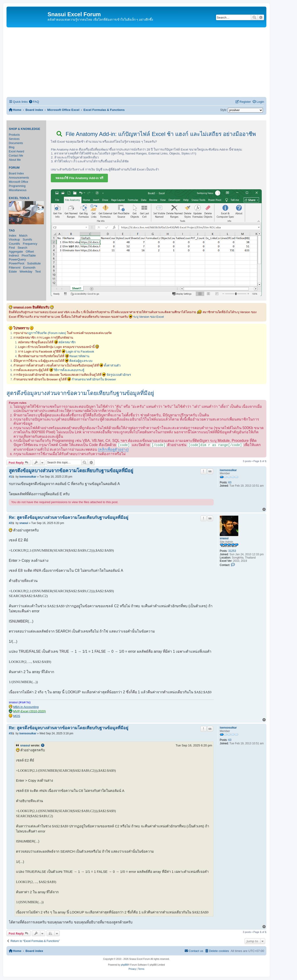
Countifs (14, 244)
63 (230, 482)
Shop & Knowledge (24, 129)
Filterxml (15, 268)
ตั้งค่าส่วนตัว (112, 365)
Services (14, 139)
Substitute (34, 263)
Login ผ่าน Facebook (80, 352)
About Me (15, 160)
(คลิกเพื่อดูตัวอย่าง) (113, 449)
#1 (10, 477)
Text (38, 272)
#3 (10, 733)
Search (23, 248)
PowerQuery (17, 259)
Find (12, 248)
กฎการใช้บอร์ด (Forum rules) (47, 333)
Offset (30, 252)
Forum (14, 168)
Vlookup (14, 239)
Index (13, 236)
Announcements (19, 178)
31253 (232, 551)
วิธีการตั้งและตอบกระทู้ (69, 370)
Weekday (26, 272)
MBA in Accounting (26, 707)
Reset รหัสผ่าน (79, 356)
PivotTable (29, 255)
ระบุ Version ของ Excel (148, 317)
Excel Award (16, 151)
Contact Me (16, 156)
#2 (10, 523)
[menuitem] (34, 102)
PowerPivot (17, 263)
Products (14, 135)
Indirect (14, 255)
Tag (12, 231)
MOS (17, 716)
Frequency (30, 244)
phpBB (124, 965)
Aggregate (16, 252)
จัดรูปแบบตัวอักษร (119, 375)
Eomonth (29, 268)
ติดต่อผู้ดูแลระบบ (81, 361)
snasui (224, 538)
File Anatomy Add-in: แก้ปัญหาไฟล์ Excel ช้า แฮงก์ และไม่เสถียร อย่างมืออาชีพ (156, 134)
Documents (16, 143)
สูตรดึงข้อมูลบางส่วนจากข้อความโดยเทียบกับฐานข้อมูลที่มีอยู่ (80, 393)
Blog (12, 147)
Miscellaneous (18, 190)
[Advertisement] (136, 62)
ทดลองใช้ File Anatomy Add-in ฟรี (79, 178)
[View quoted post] (43, 745)
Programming (17, 186)
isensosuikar (228, 470)
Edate (13, 272)
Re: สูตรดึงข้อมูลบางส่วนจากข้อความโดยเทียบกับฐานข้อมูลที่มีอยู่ (69, 517)
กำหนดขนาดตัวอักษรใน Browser (94, 379)
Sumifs (27, 239)
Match (23, 236)
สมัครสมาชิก (67, 342)
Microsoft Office (18, 182)
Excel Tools (19, 198)
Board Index (16, 174)
